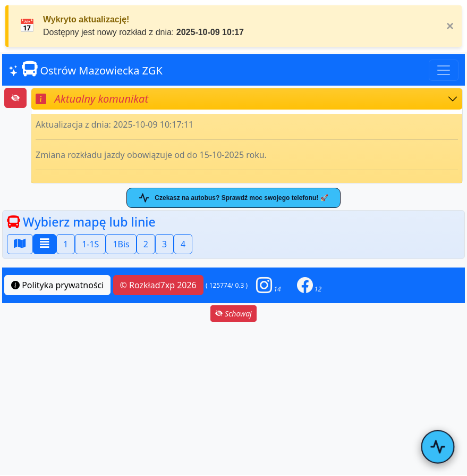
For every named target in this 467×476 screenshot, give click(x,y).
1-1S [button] (90, 244)
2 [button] (146, 244)
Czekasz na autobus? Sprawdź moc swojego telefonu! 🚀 (233, 198)
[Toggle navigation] (444, 70)
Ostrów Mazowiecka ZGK (86, 69)
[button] (268, 285)
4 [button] (183, 244)
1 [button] (66, 244)
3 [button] (164, 244)
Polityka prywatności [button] (57, 285)
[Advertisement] (233, 398)
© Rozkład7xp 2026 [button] (158, 285)
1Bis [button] (121, 244)
